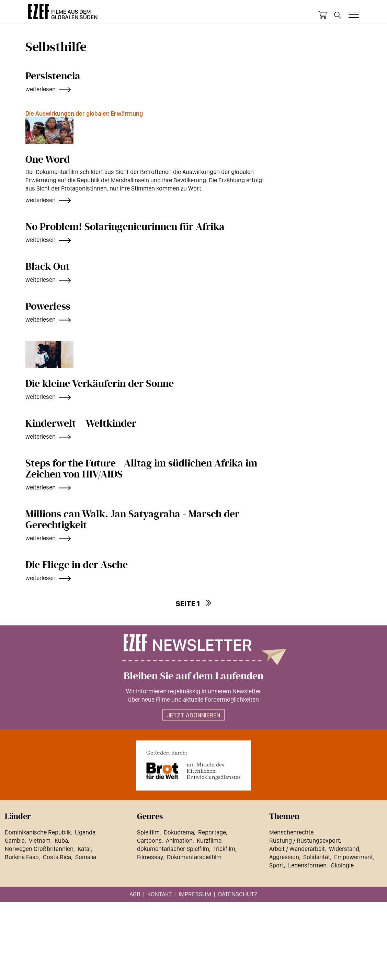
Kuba (61, 840)
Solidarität (317, 857)
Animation (179, 840)
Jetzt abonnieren (193, 715)
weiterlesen (41, 89)
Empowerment (354, 857)
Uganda (85, 832)
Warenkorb (322, 15)
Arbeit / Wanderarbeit (297, 849)
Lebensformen (307, 865)
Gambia (15, 840)
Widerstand (344, 849)
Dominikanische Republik (38, 832)
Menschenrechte (291, 832)
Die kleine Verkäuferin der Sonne (100, 384)
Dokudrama (179, 832)
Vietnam (40, 840)
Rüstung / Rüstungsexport (305, 840)
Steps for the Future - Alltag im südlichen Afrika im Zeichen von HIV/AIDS (141, 469)
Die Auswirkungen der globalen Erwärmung (84, 113)
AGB (135, 894)
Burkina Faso (22, 857)
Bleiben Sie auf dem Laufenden (193, 676)
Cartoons (149, 840)
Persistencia (53, 76)
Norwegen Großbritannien (39, 849)
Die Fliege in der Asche (77, 565)
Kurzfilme (209, 840)
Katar (84, 849)
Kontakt (160, 894)
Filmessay (150, 857)
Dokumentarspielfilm (194, 857)
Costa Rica (57, 857)
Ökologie (342, 865)
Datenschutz (238, 894)
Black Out (48, 267)
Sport (277, 865)
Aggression (284, 857)
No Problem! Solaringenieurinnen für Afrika (125, 227)
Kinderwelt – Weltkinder (81, 424)
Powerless (48, 307)
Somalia (86, 857)
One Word (48, 160)
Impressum (195, 894)
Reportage (212, 832)
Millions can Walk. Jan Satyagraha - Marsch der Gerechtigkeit (132, 520)
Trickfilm (224, 849)
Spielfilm (148, 832)
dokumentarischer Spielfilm (173, 849)
